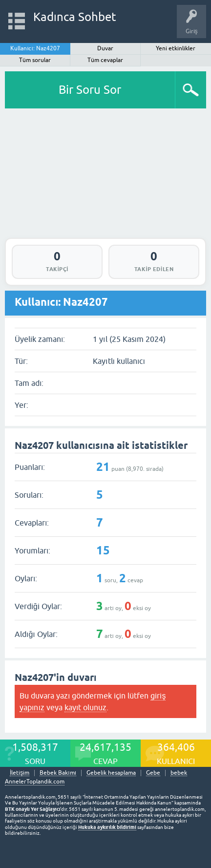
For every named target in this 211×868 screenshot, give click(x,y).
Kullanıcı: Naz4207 (35, 48)
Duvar (105, 48)
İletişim (20, 773)
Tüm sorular (35, 60)
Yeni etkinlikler (176, 48)
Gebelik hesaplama (111, 773)
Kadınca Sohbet (75, 17)
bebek (179, 773)
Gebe (153, 773)
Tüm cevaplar (105, 60)
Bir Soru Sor (90, 90)
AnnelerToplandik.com (35, 782)
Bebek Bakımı (58, 773)
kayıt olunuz (85, 707)
